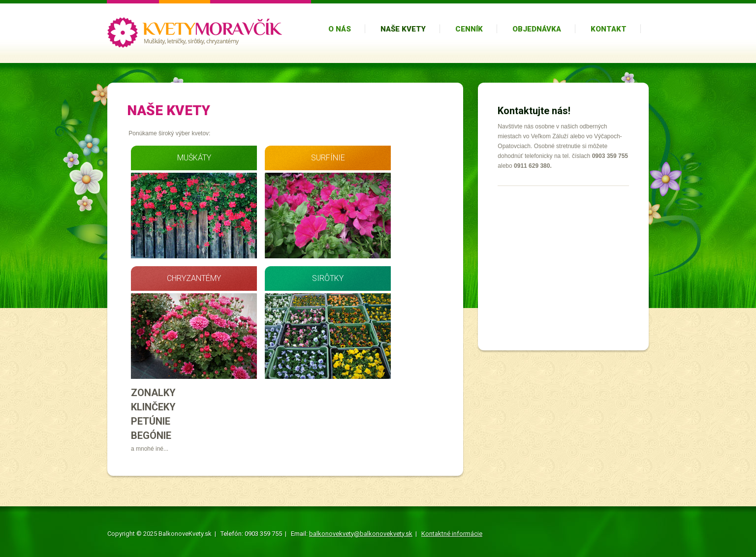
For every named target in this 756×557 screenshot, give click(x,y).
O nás (340, 29)
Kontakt (609, 29)
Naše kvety (403, 29)
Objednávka (537, 29)
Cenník (469, 29)
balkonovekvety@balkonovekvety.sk (361, 534)
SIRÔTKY (328, 278)
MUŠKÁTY (194, 158)
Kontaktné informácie (452, 534)
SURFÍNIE (328, 158)
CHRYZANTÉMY (194, 278)
